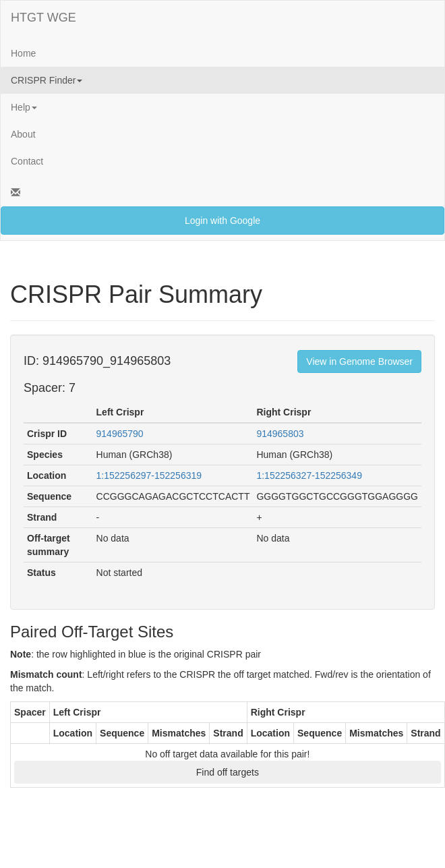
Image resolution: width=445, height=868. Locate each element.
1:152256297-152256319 (149, 475)
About (23, 134)
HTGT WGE (43, 18)
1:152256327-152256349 (309, 475)
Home (23, 53)
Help (24, 107)
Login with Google (222, 221)
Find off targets (228, 772)
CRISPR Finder (47, 80)
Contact (27, 161)
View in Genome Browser (359, 361)
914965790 (120, 434)
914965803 (280, 434)
